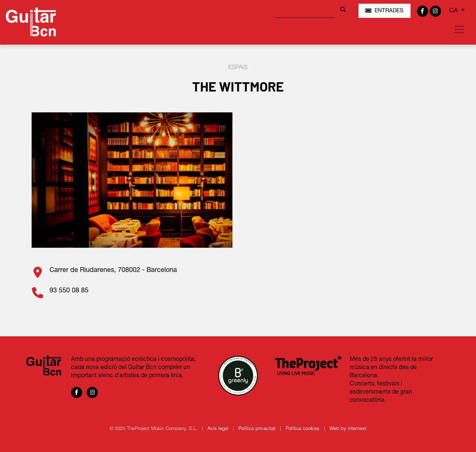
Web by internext (348, 429)
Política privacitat (258, 429)
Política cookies (303, 429)
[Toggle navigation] (459, 29)
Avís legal (219, 429)
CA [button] (454, 11)
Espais (238, 68)
